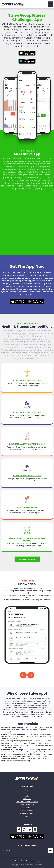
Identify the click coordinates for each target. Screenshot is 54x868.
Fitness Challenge (27, 811)
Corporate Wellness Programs (27, 802)
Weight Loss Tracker (27, 814)
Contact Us (27, 799)
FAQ (27, 796)
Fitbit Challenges (27, 808)
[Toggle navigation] (50, 4)
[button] (23, 675)
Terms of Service (33, 861)
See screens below (27, 559)
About (27, 793)
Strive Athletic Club (27, 805)
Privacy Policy (20, 861)
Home (27, 790)
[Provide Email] (24, 851)
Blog (27, 817)
